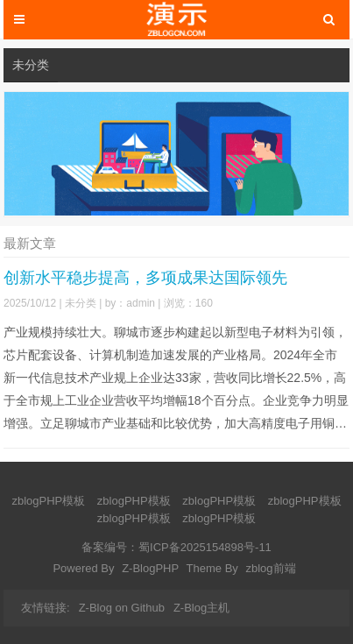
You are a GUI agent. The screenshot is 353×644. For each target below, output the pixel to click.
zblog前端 (270, 568)
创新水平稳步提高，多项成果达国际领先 (145, 278)
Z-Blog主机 (201, 608)
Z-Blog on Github (122, 608)
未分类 (31, 65)
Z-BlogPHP (150, 568)
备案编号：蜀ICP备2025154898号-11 (176, 547)
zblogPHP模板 (48, 501)
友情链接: (46, 608)
